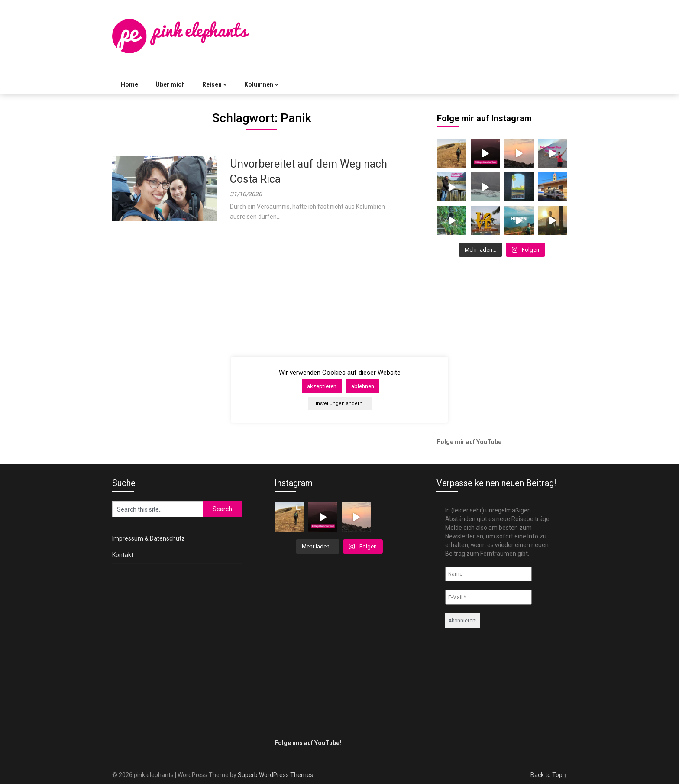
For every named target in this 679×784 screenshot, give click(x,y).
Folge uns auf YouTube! (308, 743)
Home (129, 84)
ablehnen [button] (363, 386)
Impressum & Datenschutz (149, 538)
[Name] (488, 574)
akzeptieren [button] (322, 386)
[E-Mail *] (488, 597)
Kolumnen (259, 84)
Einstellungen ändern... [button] (340, 403)
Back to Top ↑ (549, 775)
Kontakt (123, 555)
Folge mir (451, 442)
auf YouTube (484, 442)
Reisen (212, 84)
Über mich (170, 84)
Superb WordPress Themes (275, 775)
